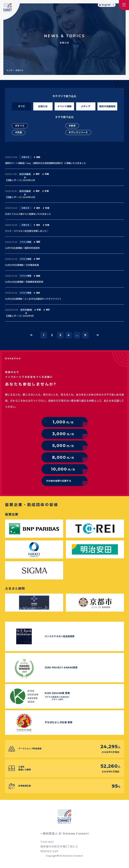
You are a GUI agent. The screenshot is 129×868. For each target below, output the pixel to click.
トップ (10, 70)
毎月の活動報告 (107, 106)
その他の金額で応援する (59, 481)
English (106, 5)
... (77, 335)
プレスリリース (79, 133)
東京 (73, 126)
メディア (86, 106)
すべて (21, 106)
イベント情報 (64, 106)
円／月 (63, 422)
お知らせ (43, 106)
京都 (20, 133)
